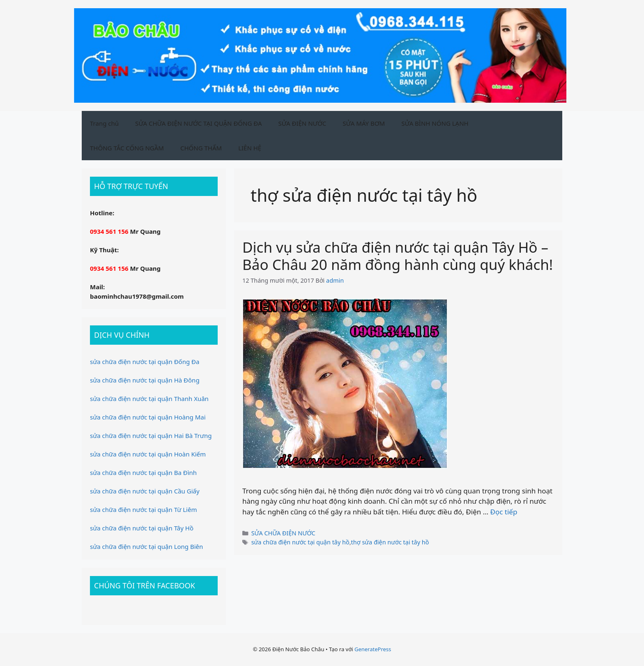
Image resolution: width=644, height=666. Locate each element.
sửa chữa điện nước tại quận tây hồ (300, 542)
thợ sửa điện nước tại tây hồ (390, 542)
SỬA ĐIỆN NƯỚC (302, 123)
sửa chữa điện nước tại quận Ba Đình (143, 472)
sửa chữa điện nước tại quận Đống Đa (145, 362)
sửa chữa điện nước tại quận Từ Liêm (143, 509)
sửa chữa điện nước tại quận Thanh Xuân (149, 399)
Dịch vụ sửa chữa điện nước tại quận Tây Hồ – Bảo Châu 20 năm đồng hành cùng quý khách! (398, 256)
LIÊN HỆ (250, 148)
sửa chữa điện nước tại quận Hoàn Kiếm (148, 454)
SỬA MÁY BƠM (364, 123)
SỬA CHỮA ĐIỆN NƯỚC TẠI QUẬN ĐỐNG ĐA (198, 123)
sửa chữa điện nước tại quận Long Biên (146, 546)
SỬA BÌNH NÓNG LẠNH (435, 123)
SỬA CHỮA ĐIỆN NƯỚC (283, 533)
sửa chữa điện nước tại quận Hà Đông (145, 380)
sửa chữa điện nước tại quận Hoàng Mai (148, 417)
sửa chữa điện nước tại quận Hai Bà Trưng (151, 436)
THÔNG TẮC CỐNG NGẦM (127, 148)
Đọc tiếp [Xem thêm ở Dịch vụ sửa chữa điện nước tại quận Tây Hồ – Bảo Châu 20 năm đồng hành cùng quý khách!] (504, 512)
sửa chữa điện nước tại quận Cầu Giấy (145, 491)
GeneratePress (373, 649)
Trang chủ (104, 123)
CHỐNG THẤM (201, 148)
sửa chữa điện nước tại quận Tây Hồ (142, 528)
